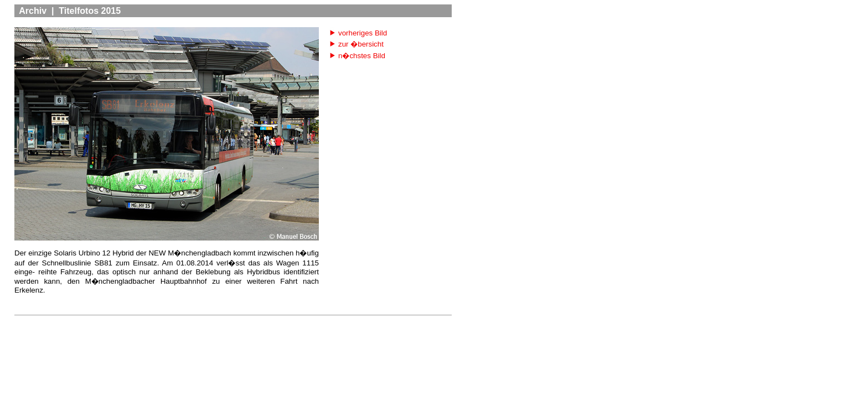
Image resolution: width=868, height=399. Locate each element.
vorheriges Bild (363, 33)
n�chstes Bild (362, 56)
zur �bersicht (361, 44)
